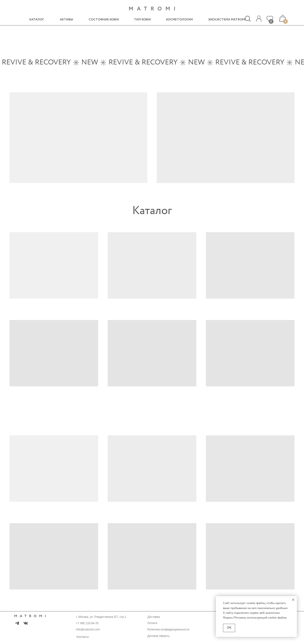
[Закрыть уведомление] (293, 600)
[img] (259, 19)
